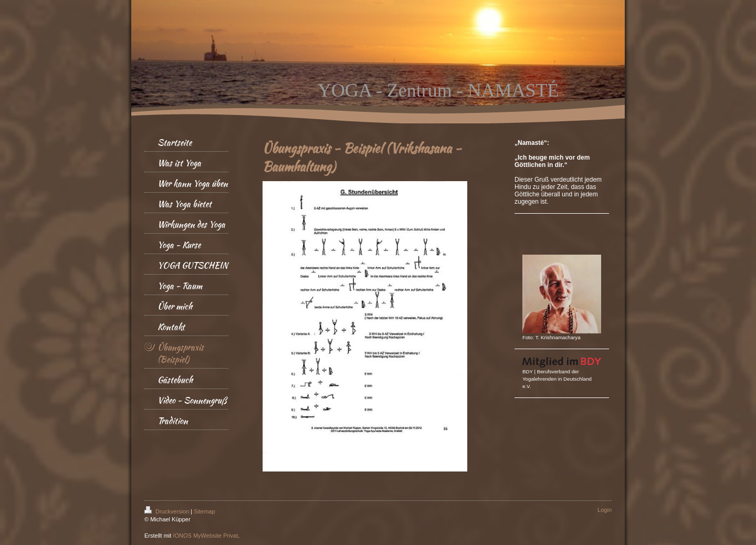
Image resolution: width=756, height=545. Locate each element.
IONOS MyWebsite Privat (205, 536)
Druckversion (167, 511)
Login (605, 510)
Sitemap (204, 511)
